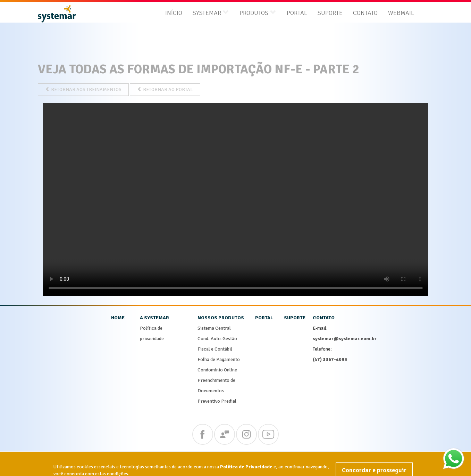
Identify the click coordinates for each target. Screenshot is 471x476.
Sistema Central (214, 328)
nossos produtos (221, 318)
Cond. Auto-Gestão (217, 339)
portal (264, 318)
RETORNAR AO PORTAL (165, 89)
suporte (295, 318)
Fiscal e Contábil (215, 349)
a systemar (154, 318)
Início (174, 13)
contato (324, 318)
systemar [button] (211, 13)
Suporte (330, 13)
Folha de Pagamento (219, 359)
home (118, 318)
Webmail (401, 13)
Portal (297, 13)
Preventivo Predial (217, 401)
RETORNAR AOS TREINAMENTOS (83, 89)
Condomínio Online (217, 370)
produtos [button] (258, 13)
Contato (365, 13)
